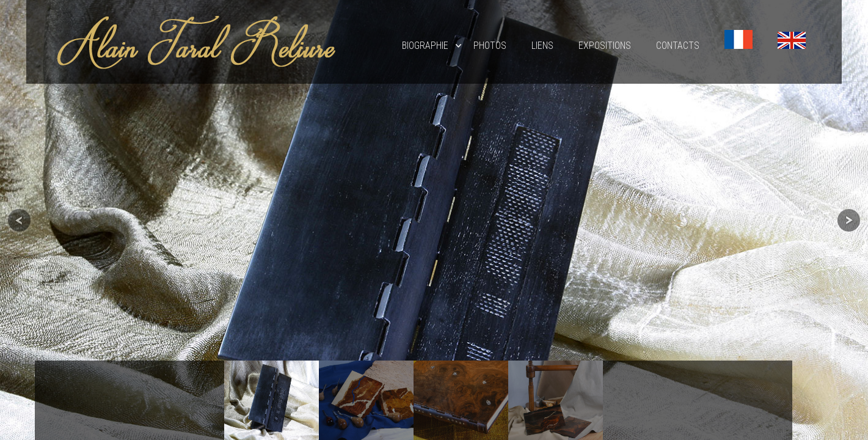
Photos (490, 46)
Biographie (425, 46)
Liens (542, 46)
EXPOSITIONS (605, 46)
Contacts (678, 46)
